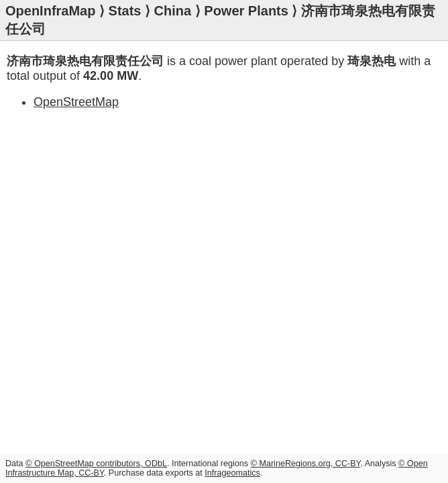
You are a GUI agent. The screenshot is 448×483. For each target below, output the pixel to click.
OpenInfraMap (50, 11)
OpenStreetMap (76, 102)
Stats (125, 11)
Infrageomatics (232, 473)
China (173, 11)
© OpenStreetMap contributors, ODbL (96, 464)
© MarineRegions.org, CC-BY (306, 464)
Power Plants (246, 11)
